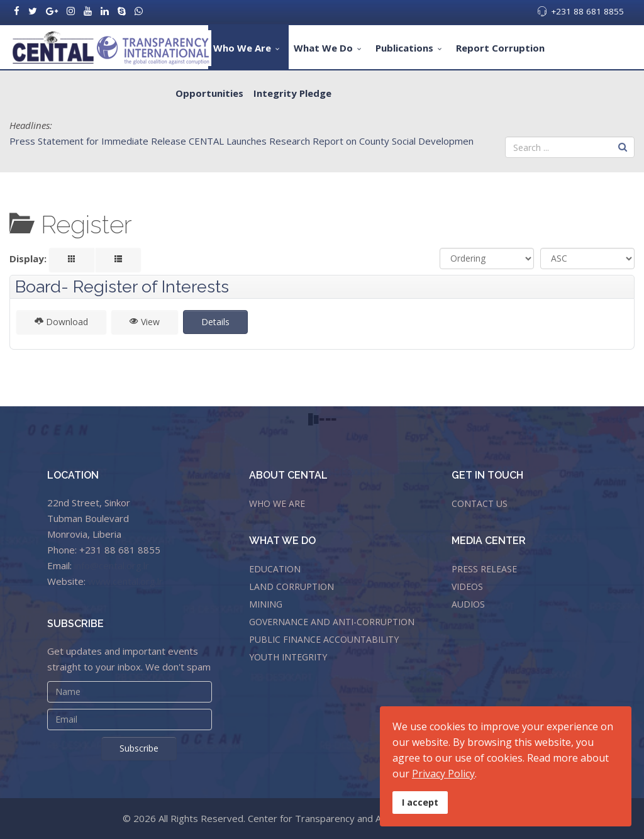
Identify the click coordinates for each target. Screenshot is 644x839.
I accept (420, 802)
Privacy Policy (443, 774)
